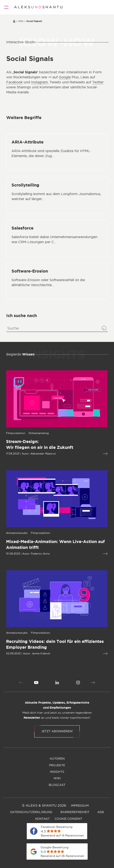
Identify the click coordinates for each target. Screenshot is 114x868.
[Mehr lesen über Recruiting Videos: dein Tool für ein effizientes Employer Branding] (87, 654)
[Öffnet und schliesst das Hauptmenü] (6, 7)
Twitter (98, 82)
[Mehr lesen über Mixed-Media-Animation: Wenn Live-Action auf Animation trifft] (87, 554)
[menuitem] (36, 683)
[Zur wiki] (21, 21)
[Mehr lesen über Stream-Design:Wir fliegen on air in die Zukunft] (87, 454)
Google (65, 77)
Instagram (39, 82)
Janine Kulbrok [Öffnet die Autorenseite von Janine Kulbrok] (22, 654)
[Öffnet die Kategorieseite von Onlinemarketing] (20, 433)
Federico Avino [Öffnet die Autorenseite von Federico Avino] (22, 554)
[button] (21, 683)
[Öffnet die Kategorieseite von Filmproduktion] (22, 533)
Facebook (14, 82)
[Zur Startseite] (38, 7)
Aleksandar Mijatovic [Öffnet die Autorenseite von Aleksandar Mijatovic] (25, 454)
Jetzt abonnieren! (57, 731)
